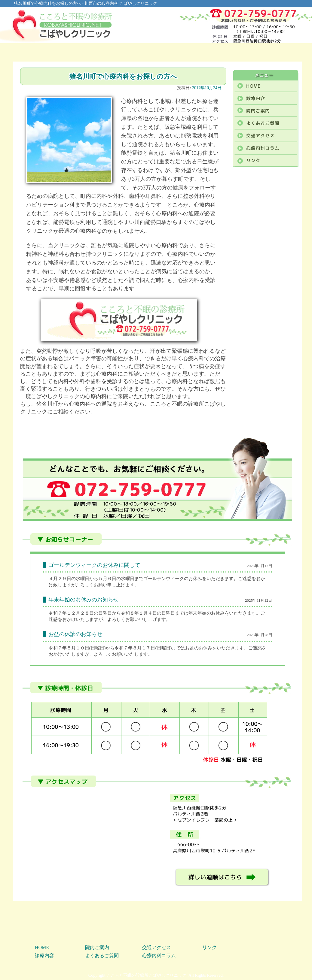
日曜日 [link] (98, 648)
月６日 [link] (110, 579)
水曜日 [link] (83, 579)
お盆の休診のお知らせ (75, 634)
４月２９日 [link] (60, 579)
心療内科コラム (278, 52)
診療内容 (86, 52)
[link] (60, 579)
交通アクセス (157, 947)
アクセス (230, 52)
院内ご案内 (134, 52)
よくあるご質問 (182, 52)
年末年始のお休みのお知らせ (84, 600)
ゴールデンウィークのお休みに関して (94, 565)
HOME (37, 52)
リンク (210, 947)
